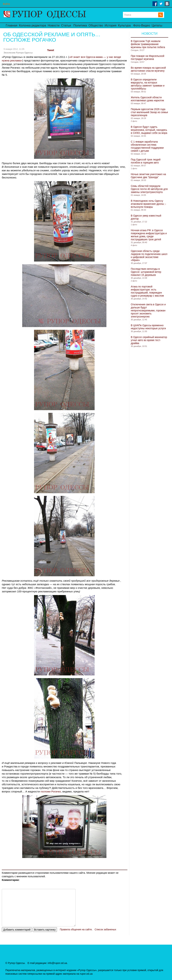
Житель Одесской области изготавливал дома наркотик (147, 99)
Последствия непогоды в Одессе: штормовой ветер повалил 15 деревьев (146, 272)
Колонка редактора (33, 25)
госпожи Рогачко (51, 791)
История (111, 25)
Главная (12, 25)
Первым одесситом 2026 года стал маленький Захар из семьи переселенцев (149, 112)
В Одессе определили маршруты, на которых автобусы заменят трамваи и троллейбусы (148, 84)
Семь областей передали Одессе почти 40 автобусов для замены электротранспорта (149, 189)
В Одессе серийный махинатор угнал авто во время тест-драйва (149, 340)
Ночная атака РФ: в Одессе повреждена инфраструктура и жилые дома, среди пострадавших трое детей (149, 235)
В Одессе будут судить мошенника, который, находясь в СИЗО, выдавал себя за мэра (149, 130)
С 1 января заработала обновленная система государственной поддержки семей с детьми (147, 146)
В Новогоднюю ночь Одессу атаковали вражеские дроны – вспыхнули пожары (148, 204)
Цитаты (157, 25)
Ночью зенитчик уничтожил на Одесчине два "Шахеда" (148, 176)
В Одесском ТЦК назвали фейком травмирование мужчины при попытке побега (148, 44)
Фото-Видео (142, 25)
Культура (124, 25)
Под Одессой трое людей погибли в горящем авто (146, 161)
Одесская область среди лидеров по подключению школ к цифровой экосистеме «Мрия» (149, 256)
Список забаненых (105, 929)
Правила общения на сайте (76, 929)
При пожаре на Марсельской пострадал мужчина (148, 57)
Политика (80, 25)
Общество (96, 25)
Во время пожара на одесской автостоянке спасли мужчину (148, 69)
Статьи (66, 25)
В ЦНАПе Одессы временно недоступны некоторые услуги (148, 327)
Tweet (51, 50)
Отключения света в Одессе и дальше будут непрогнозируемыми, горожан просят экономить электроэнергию (148, 310)
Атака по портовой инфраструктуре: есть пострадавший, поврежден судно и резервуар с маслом (147, 291)
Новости (54, 25)
